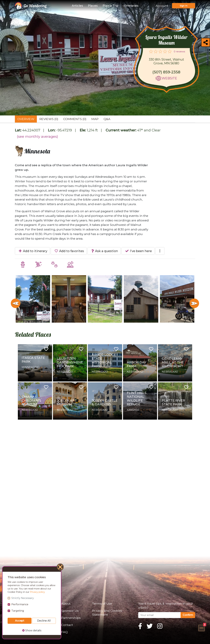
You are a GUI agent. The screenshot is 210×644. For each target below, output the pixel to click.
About (66, 604)
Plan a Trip (111, 6)
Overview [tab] (26, 119)
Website (169, 78)
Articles (77, 6)
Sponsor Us (70, 611)
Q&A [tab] (107, 119)
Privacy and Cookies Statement (107, 613)
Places (93, 6)
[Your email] (159, 615)
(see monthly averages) (37, 137)
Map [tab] (95, 119)
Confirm (188, 615)
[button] (201, 628)
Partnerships (71, 618)
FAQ (64, 632)
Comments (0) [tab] (75, 119)
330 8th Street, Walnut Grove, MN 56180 (166, 61)
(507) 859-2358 (166, 72)
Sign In (184, 6)
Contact (67, 625)
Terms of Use (102, 604)
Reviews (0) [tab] (49, 119)
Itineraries (131, 6)
